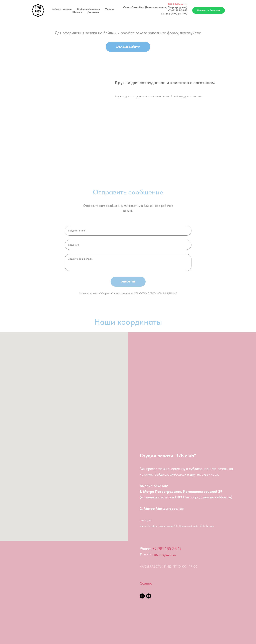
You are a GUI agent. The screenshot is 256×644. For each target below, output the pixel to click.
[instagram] (149, 596)
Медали (110, 9)
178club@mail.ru (178, 4)
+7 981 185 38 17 (167, 549)
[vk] (142, 596)
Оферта (146, 583)
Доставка (93, 12)
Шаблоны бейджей (88, 9)
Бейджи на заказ (62, 9)
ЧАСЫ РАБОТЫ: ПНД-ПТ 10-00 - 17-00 (169, 566)
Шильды (77, 12)
